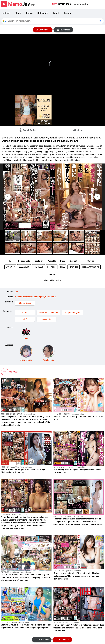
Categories (43, 13)
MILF (25, 319)
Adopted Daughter (73, 313)
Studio (18, 13)
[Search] (53, 21)
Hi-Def (25, 313)
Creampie (47, 319)
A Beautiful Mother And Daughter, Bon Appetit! (36, 297)
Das (17, 292)
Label (56, 13)
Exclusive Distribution (48, 313)
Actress (6, 13)
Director (67, 13)
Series (29, 13)
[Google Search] (100, 21)
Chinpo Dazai (25, 303)
